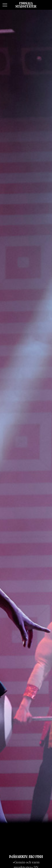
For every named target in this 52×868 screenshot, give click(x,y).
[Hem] (26, 5)
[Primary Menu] (5, 5)
